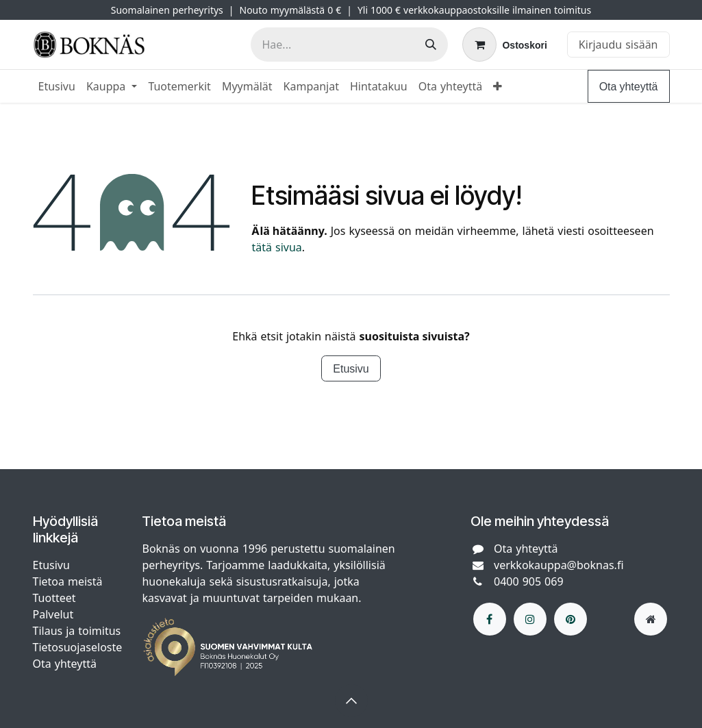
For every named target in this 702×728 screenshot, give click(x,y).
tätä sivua (276, 247)
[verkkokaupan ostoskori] (504, 45)
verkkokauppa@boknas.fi (559, 565)
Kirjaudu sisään (618, 45)
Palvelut (53, 614)
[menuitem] (57, 86)
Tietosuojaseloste (79, 647)
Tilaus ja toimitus (77, 631)
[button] (351, 701)
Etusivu (351, 368)
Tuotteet (54, 598)
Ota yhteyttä (629, 86)
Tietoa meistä (68, 581)
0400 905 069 (529, 581)
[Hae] (431, 45)
